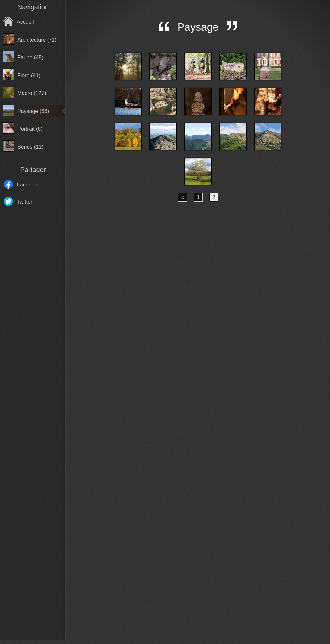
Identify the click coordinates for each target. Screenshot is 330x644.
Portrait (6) (30, 129)
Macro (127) (32, 93)
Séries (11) (30, 147)
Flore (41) (29, 75)
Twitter (25, 202)
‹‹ (183, 197)
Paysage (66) (33, 111)
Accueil (25, 22)
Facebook (28, 185)
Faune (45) (30, 58)
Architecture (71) (37, 40)
